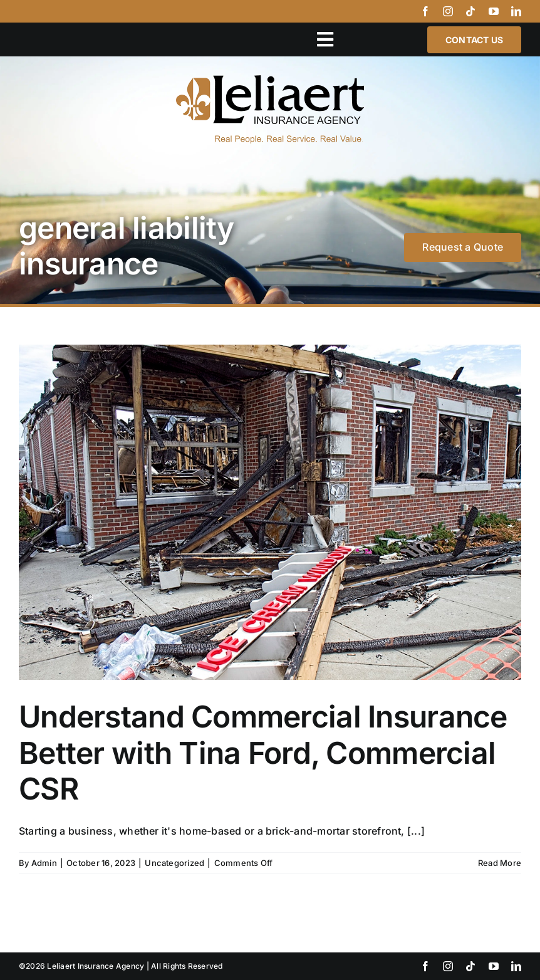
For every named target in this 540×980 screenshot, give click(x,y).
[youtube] (494, 11)
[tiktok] (470, 11)
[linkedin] (516, 11)
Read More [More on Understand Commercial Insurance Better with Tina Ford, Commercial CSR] (500, 863)
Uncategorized (174, 863)
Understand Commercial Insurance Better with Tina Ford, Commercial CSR (263, 753)
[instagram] (448, 11)
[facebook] (425, 11)
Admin (44, 863)
